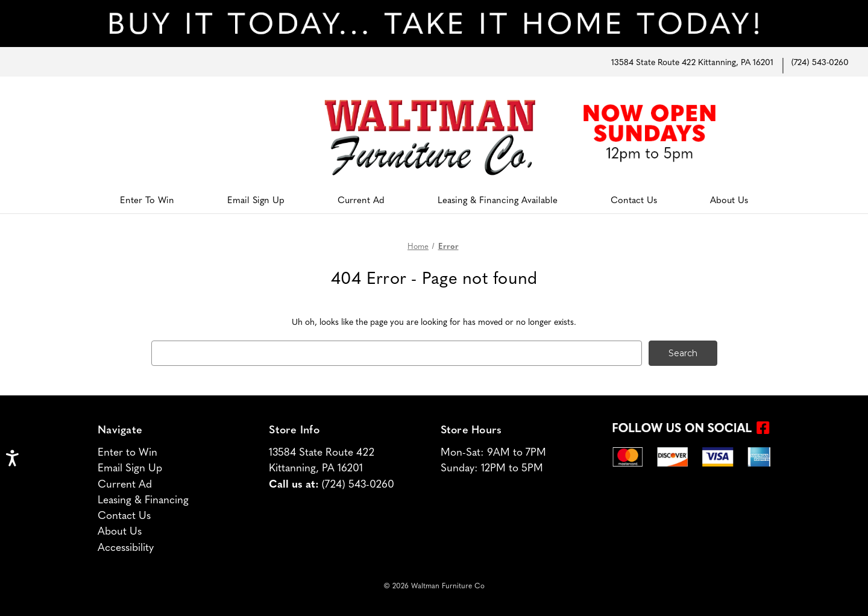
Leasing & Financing (143, 499)
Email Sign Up (256, 199)
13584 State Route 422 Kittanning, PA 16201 (692, 61)
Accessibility (126, 546)
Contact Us (634, 199)
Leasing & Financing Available (498, 199)
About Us (729, 199)
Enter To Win (147, 199)
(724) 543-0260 (820, 61)
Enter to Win (127, 451)
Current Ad (361, 199)
